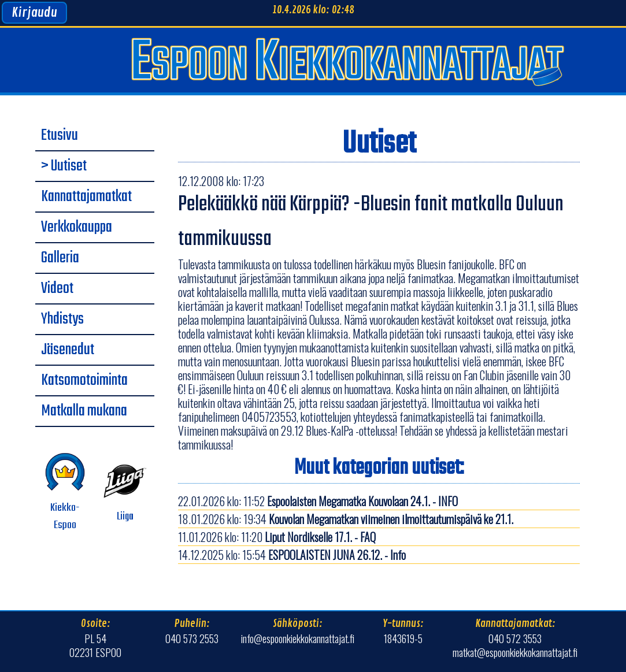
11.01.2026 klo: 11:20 (277, 537)
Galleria (60, 258)
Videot (57, 289)
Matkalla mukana (84, 411)
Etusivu (60, 136)
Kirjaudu (34, 13)
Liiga (125, 492)
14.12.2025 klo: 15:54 (292, 555)
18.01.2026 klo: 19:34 (346, 519)
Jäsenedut (68, 350)
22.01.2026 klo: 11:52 (318, 501)
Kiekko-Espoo (65, 492)
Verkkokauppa (77, 228)
